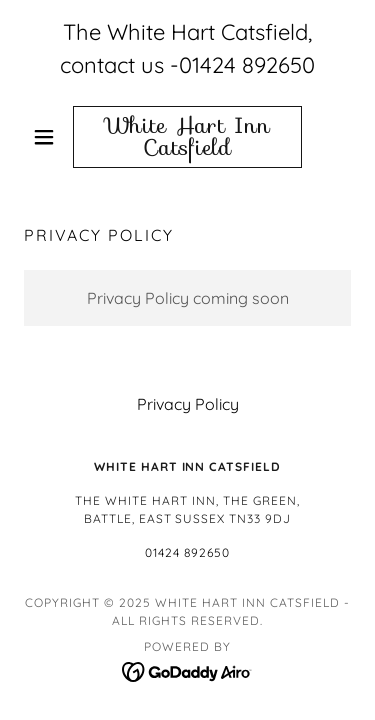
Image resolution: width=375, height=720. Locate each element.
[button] (48, 137)
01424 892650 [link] (187, 552)
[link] (187, 137)
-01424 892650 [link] (242, 65)
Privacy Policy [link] (188, 404)
